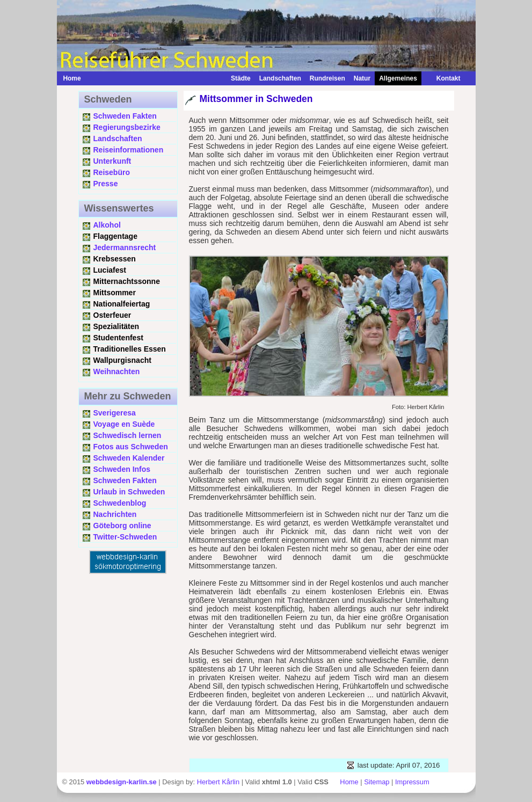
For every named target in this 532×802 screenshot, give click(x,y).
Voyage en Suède (124, 424)
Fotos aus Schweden (131, 447)
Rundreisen (327, 78)
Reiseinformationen (129, 150)
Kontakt (443, 78)
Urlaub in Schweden (129, 492)
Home (72, 78)
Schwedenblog (120, 503)
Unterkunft (112, 161)
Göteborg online (122, 526)
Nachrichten (115, 514)
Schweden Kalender (129, 458)
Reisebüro (112, 172)
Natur (362, 78)
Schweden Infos (122, 469)
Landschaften (280, 78)
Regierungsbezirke (127, 127)
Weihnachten (117, 371)
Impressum (412, 782)
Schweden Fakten (125, 116)
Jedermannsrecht (125, 247)
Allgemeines (398, 78)
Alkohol (107, 225)
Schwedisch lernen (127, 435)
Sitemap (377, 782)
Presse (106, 184)
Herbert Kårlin (218, 782)
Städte (241, 78)
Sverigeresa (115, 413)
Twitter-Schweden (125, 537)
